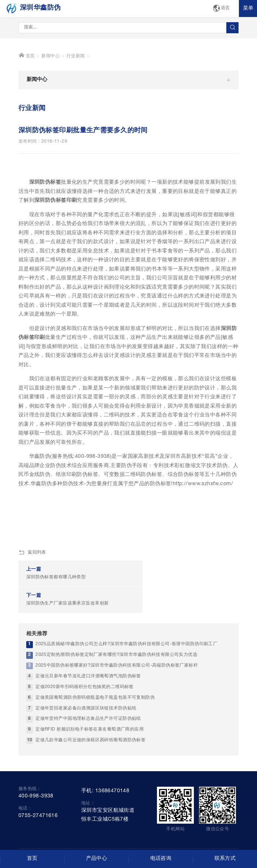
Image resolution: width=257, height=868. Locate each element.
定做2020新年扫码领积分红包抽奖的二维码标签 (85, 720)
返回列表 (32, 612)
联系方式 (225, 859)
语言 (221, 9)
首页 (27, 115)
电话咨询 (161, 859)
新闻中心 (51, 115)
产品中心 (97, 859)
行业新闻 (76, 115)
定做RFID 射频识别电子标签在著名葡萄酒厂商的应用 (90, 762)
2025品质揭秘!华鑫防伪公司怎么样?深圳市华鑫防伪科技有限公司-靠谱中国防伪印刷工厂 (126, 677)
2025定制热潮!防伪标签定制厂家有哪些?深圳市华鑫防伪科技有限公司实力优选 (116, 687)
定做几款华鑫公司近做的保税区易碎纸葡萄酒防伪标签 (90, 773)
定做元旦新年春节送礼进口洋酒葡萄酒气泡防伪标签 (88, 709)
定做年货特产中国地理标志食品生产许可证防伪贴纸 (88, 751)
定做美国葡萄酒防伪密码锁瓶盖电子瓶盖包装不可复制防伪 (95, 730)
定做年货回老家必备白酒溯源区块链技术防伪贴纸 (86, 741)
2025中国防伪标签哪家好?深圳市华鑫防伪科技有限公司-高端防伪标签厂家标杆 (117, 698)
